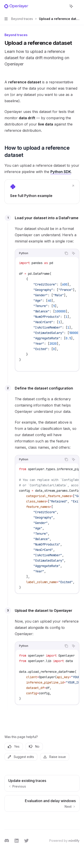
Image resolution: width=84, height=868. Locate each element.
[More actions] (78, 6)
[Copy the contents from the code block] (66, 253)
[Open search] (63, 6)
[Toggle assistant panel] (71, 6)
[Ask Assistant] (73, 253)
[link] (42, 192)
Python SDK (61, 172)
